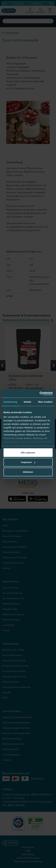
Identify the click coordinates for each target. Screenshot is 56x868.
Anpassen (28, 462)
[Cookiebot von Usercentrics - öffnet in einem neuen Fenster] (40, 394)
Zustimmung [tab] (10, 402)
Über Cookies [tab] (45, 402)
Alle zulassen (28, 452)
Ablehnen (28, 472)
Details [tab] (27, 402)
